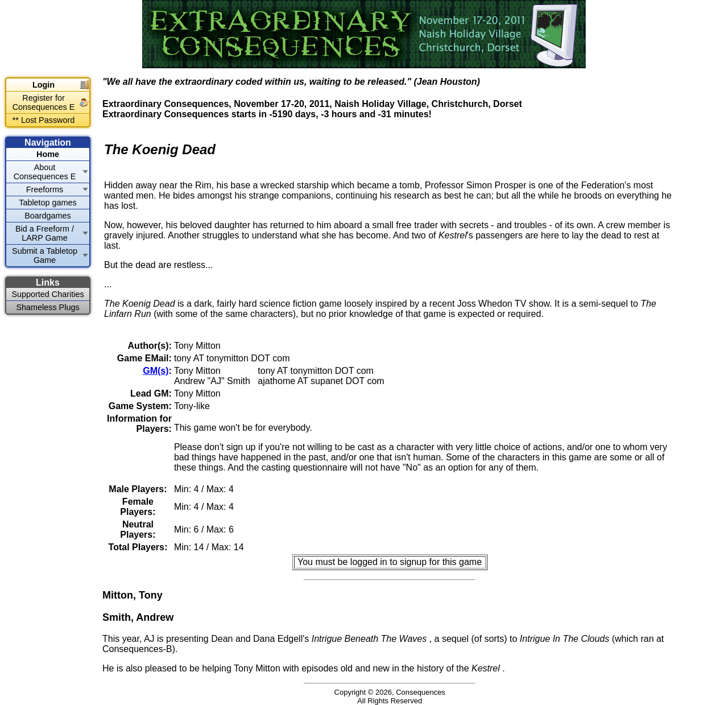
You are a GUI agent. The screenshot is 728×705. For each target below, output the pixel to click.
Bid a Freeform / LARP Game (45, 233)
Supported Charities (47, 294)
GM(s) (156, 371)
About (45, 172)
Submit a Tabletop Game (45, 255)
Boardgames (48, 216)
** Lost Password (44, 120)
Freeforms (45, 189)
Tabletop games (48, 203)
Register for (44, 102)
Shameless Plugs (47, 307)
